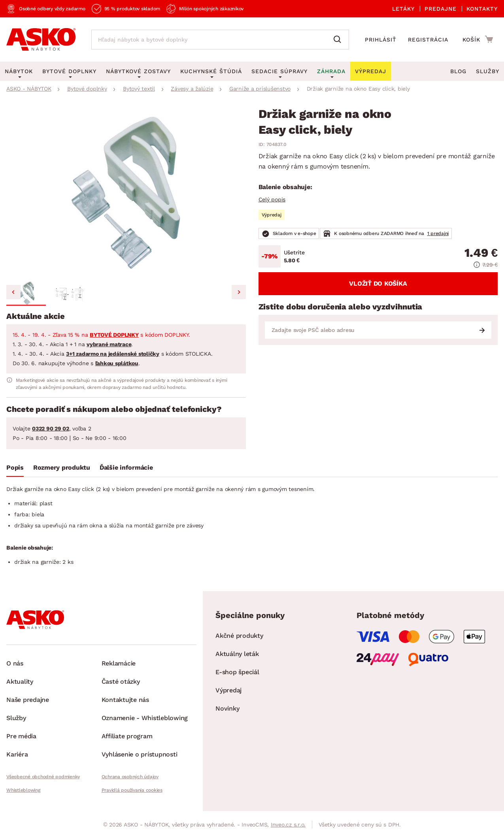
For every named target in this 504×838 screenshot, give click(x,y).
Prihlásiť (381, 40)
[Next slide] (239, 292)
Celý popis (272, 199)
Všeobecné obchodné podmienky (43, 777)
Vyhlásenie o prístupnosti (140, 754)
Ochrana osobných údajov (130, 777)
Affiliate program (127, 736)
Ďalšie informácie (126, 467)
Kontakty (482, 9)
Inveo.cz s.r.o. (288, 825)
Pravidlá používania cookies (132, 790)
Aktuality (20, 682)
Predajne (441, 9)
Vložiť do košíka (378, 283)
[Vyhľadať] (339, 40)
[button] (26, 293)
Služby (488, 71)
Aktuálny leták (237, 654)
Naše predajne (28, 700)
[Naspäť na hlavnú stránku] (41, 40)
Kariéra (17, 754)
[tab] (15, 469)
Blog (458, 71)
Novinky (227, 708)
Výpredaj (228, 690)
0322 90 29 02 (51, 428)
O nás (15, 663)
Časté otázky (121, 682)
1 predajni (438, 233)
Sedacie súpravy (279, 71)
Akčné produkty (239, 636)
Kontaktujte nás (125, 700)
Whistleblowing (23, 790)
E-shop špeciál (237, 672)
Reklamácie (119, 663)
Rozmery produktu (62, 467)
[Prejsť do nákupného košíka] (478, 39)
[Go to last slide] (13, 292)
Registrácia (428, 40)
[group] (126, 193)
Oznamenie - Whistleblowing (145, 718)
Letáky (403, 9)
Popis (15, 467)
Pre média (21, 736)
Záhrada (331, 71)
